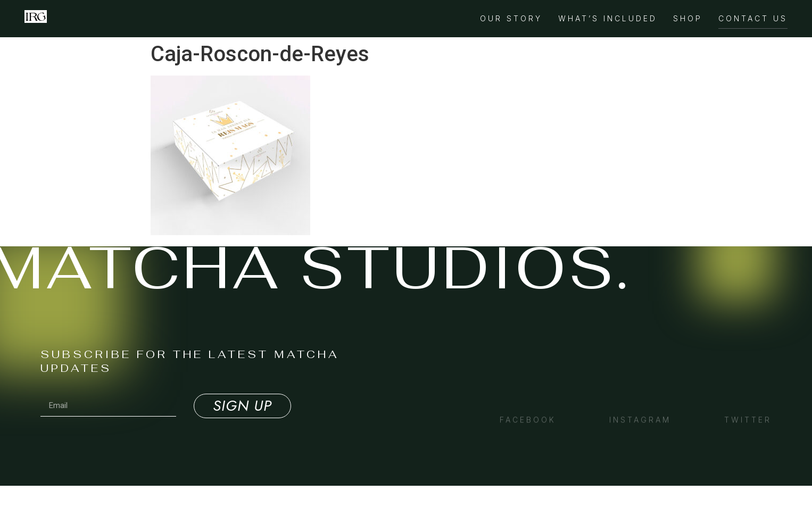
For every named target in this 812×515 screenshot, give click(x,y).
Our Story (511, 18)
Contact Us (753, 18)
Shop (688, 18)
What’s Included (608, 18)
